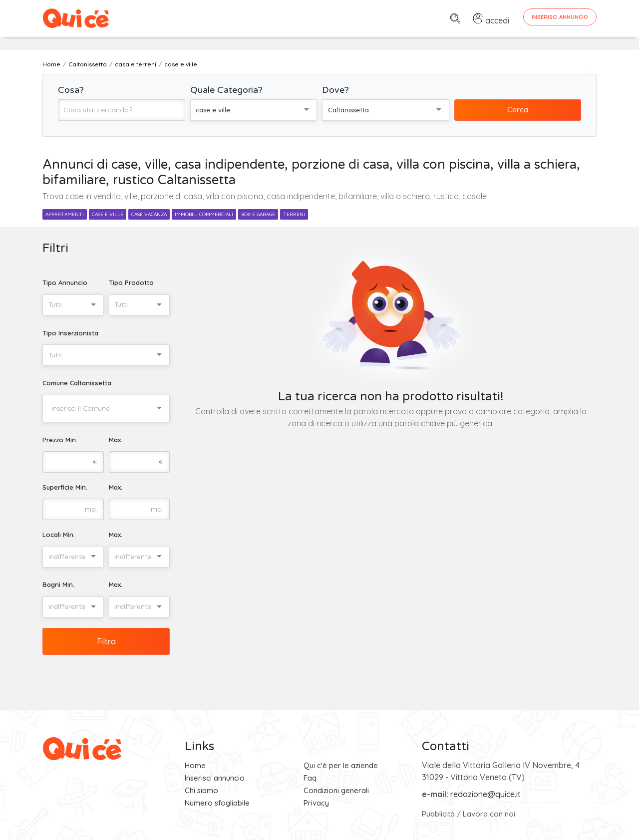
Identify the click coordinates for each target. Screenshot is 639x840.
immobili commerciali (204, 214)
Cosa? (71, 90)
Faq (310, 778)
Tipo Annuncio (65, 282)
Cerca (518, 110)
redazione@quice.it (485, 794)
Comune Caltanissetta (77, 383)
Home (195, 765)
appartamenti (65, 214)
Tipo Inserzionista (70, 333)
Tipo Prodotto (131, 282)
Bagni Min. (58, 584)
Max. (116, 440)
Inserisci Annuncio (560, 17)
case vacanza (149, 214)
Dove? (335, 90)
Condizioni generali (336, 790)
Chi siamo (201, 790)
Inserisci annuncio (215, 778)
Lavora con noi (489, 814)
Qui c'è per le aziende (341, 765)
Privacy (316, 803)
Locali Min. (59, 535)
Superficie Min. (65, 487)
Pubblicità (438, 814)
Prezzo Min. (60, 440)
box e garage (258, 214)
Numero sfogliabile (217, 803)
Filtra (106, 641)
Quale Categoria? (226, 90)
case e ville (108, 214)
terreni (294, 214)
